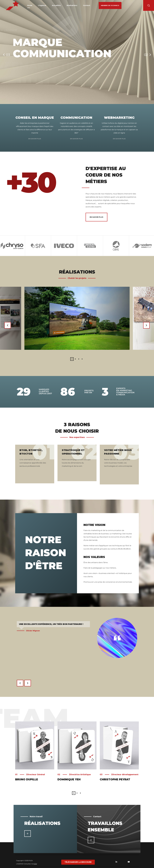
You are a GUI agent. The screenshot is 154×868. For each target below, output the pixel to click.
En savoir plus (35, 139)
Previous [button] (8, 325)
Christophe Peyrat (115, 779)
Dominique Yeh (69, 779)
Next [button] (146, 325)
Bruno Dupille (27, 779)
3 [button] (79, 359)
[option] (38, 246)
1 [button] (72, 359)
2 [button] (75, 359)
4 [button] (82, 359)
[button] (110, 5)
